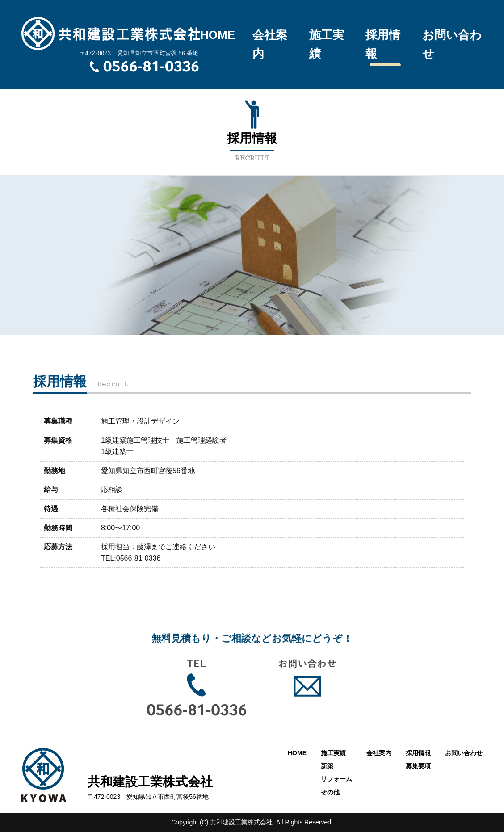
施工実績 (327, 44)
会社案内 (270, 44)
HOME (218, 35)
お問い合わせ (452, 44)
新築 (327, 766)
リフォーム (336, 779)
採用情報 (383, 44)
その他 (330, 792)
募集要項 (418, 766)
